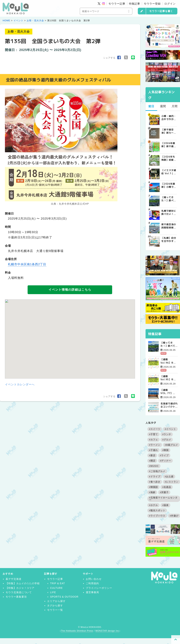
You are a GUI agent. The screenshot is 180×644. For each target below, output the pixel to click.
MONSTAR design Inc (107, 631)
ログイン (170, 4)
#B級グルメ (171, 445)
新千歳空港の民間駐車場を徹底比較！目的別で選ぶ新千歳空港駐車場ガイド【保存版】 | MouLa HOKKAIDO (169, 226)
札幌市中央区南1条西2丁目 (27, 264)
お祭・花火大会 (35, 20)
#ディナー (165, 461)
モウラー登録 (152, 4)
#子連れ (153, 450)
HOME (6, 20)
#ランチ (167, 434)
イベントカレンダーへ (20, 384)
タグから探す (55, 605)
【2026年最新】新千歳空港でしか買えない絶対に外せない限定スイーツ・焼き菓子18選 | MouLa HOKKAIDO (169, 145)
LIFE (53, 592)
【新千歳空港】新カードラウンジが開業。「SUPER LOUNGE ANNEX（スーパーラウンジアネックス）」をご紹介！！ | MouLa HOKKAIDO (169, 131)
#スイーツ (155, 429)
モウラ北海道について (19, 592)
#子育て (153, 434)
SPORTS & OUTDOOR (64, 597)
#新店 (152, 455)
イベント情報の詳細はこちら (70, 290)
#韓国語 (153, 487)
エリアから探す (56, 601)
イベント (18, 20)
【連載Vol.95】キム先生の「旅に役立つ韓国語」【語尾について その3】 (169, 378)
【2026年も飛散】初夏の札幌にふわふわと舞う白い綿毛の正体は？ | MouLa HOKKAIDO (169, 158)
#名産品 (167, 487)
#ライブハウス (157, 516)
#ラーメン (155, 445)
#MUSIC (154, 466)
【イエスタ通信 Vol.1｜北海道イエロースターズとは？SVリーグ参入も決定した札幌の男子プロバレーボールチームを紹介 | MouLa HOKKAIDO (169, 172)
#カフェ (153, 440)
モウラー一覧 (55, 610)
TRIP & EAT (58, 583)
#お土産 (169, 477)
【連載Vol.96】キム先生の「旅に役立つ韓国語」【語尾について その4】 (169, 361)
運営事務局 (92, 592)
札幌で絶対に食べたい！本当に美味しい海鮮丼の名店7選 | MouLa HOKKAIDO (169, 212)
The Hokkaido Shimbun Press (77, 631)
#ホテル (153, 505)
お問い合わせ (94, 579)
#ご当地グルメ (157, 471)
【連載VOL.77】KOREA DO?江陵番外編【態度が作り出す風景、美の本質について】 (169, 392)
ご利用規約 (92, 583)
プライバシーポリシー (99, 588)
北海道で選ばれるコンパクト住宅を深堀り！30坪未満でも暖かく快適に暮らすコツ (169, 405)
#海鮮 (152, 492)
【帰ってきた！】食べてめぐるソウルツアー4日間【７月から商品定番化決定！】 (169, 344)
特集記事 (135, 4)
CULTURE (56, 588)
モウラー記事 (117, 4)
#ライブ (164, 455)
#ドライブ (155, 477)
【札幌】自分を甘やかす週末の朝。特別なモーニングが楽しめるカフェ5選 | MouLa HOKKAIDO (169, 239)
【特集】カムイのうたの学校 (23, 583)
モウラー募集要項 (16, 597)
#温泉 (165, 505)
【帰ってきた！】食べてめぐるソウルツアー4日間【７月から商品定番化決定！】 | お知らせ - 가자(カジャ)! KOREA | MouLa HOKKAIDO (169, 199)
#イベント (170, 429)
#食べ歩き (155, 482)
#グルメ (167, 440)
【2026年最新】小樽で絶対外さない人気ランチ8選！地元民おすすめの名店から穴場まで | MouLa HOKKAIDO (169, 185)
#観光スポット (157, 510)
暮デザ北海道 (14, 579)
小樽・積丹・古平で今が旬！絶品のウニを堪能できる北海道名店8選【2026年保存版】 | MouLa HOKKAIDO (169, 118)
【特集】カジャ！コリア (20, 588)
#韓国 (165, 450)
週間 (163, 106)
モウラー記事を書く (161, 11)
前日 (151, 106)
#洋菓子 (164, 492)
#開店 (152, 461)
